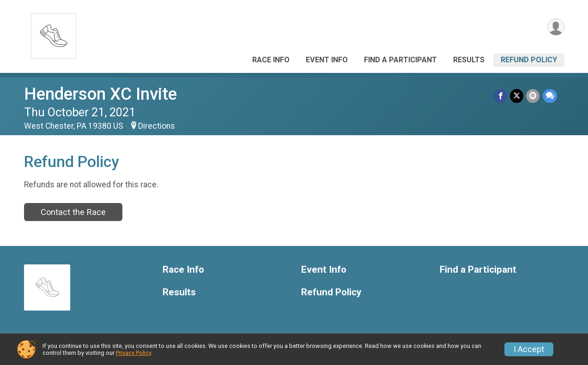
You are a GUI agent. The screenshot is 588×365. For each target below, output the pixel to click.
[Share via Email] (533, 96)
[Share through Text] (550, 96)
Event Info (327, 60)
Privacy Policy (133, 353)
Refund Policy (529, 60)
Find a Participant (400, 60)
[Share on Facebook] (501, 96)
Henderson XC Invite (100, 94)
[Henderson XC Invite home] (54, 33)
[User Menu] (556, 27)
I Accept (529, 349)
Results (469, 60)
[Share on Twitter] (517, 96)
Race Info (271, 60)
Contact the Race (73, 212)
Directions (157, 126)
